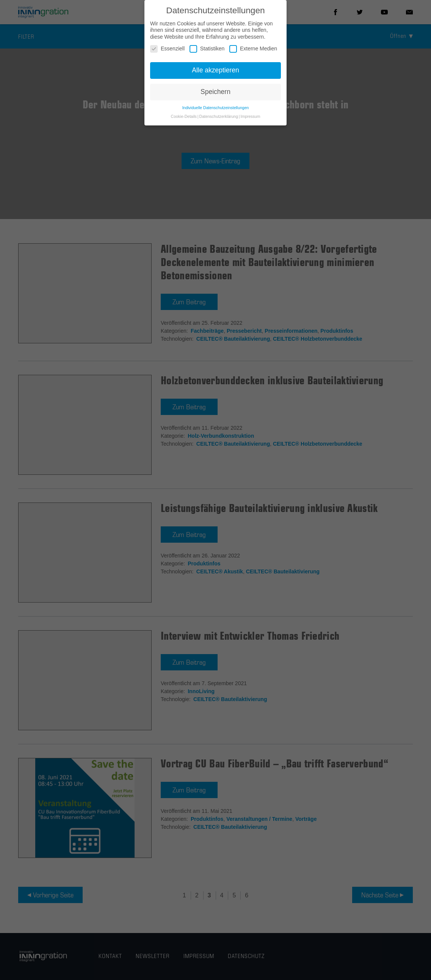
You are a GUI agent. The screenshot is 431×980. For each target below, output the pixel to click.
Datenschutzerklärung (219, 116)
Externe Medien (253, 49)
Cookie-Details (184, 116)
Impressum (250, 116)
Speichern (215, 92)
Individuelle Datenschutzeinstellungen (216, 108)
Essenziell (167, 49)
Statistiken (207, 49)
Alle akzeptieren (215, 70)
